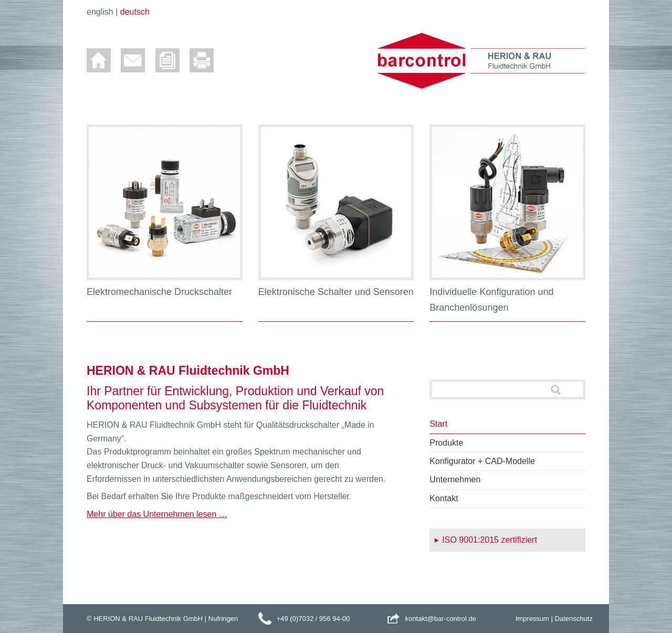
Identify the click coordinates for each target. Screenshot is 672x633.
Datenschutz (574, 619)
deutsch (135, 12)
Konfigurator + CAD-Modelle (482, 461)
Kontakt (444, 498)
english (100, 12)
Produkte (446, 443)
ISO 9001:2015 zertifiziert (490, 540)
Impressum (532, 619)
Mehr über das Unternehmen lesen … (157, 514)
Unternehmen (455, 479)
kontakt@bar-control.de (441, 619)
